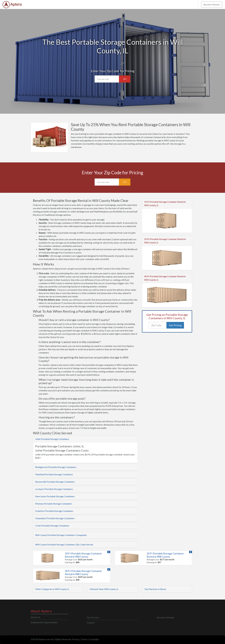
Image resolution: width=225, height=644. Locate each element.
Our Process (93, 617)
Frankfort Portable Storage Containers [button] (54, 511)
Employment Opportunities (44, 622)
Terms (84, 639)
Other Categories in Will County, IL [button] (52, 589)
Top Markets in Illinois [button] (155, 589)
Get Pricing (175, 325)
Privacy (76, 639)
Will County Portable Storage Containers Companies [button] (61, 535)
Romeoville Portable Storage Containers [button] (55, 482)
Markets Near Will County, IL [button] (104, 589)
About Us (35, 617)
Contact (91, 623)
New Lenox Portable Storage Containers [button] (55, 496)
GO (125, 79)
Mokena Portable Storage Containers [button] (54, 504)
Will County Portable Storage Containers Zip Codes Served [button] (64, 544)
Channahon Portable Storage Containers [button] (55, 518)
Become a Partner (212, 5)
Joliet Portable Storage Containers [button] (52, 439)
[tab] (85, 439)
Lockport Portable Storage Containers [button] (54, 489)
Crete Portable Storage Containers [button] (52, 526)
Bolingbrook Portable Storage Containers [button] (56, 467)
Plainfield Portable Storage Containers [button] (54, 474)
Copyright (94, 639)
